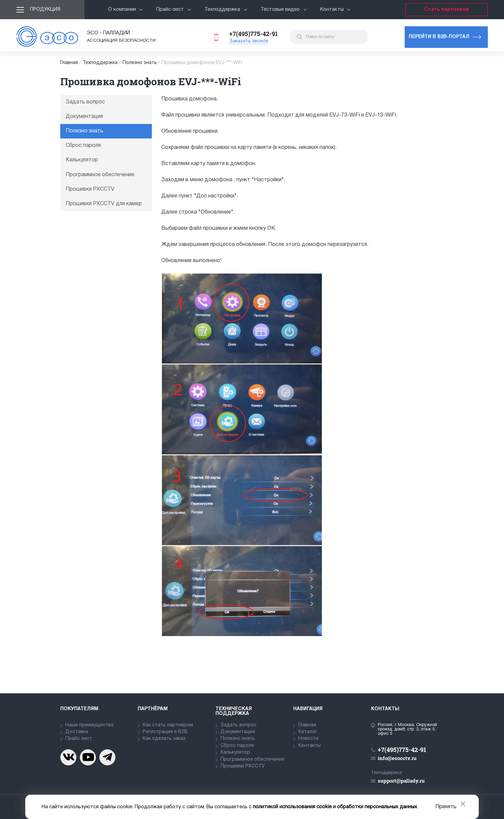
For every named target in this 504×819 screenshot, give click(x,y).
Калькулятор (82, 160)
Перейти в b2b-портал (439, 37)
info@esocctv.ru (397, 758)
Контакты (335, 9)
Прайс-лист (174, 9)
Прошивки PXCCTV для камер (104, 204)
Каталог (308, 732)
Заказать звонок (249, 41)
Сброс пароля (83, 146)
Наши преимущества (89, 725)
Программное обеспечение (100, 175)
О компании (126, 9)
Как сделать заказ (164, 739)
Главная (69, 63)
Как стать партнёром (168, 725)
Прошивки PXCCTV (90, 189)
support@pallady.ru (401, 781)
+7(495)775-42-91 (254, 34)
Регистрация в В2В (165, 732)
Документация (84, 117)
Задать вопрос (85, 102)
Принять (446, 807)
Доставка (77, 732)
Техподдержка (226, 9)
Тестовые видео (284, 9)
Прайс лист (79, 739)
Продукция (45, 10)
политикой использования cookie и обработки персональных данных (335, 807)
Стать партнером (447, 10)
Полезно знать (140, 63)
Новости (308, 739)
